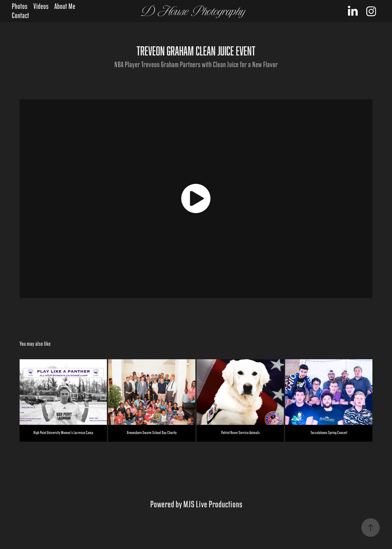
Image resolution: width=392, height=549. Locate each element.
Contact (20, 16)
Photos (20, 7)
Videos (41, 7)
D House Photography (193, 11)
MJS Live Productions (213, 505)
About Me (65, 7)
